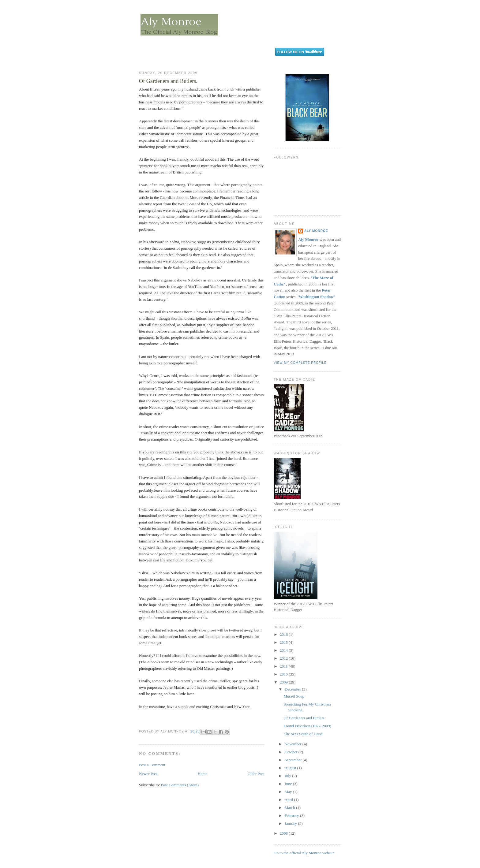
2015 (284, 642)
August (291, 768)
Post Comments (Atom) (180, 785)
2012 (284, 658)
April (289, 800)
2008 (284, 833)
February (292, 816)
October (292, 752)
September (294, 760)
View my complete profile (300, 363)
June (289, 784)
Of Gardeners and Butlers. (304, 718)
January (291, 823)
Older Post (256, 774)
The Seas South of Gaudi (303, 734)
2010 (284, 674)
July (289, 776)
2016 (284, 634)
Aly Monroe (316, 231)
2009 (284, 682)
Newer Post (148, 774)
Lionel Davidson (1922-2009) (307, 726)
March (290, 808)
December (293, 689)
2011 (284, 666)
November (294, 744)
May (289, 792)
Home (203, 774)
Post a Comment (152, 765)
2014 (284, 650)
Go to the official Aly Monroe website (304, 853)
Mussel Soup (294, 696)
